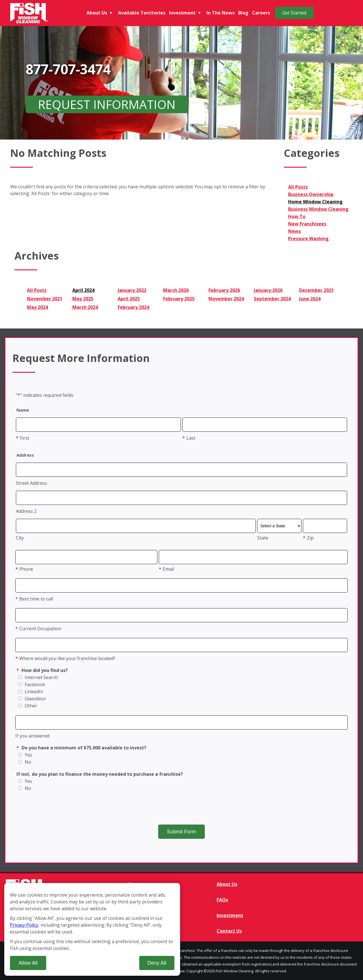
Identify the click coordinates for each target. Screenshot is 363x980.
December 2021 (316, 290)
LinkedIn (31, 692)
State (263, 538)
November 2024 (226, 299)
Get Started (294, 13)
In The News (220, 13)
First (23, 438)
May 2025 (83, 299)
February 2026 (224, 290)
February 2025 (179, 299)
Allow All (28, 963)
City (20, 538)
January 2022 (132, 290)
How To (297, 216)
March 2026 (176, 290)
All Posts (298, 187)
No (25, 762)
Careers (261, 13)
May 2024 (37, 307)
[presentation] (181, 808)
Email (166, 569)
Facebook (32, 684)
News (295, 231)
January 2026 (268, 290)
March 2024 (85, 307)
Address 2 (26, 511)
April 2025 (129, 299)
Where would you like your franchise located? (65, 658)
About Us (97, 13)
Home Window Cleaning (315, 202)
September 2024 (272, 299)
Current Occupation (38, 629)
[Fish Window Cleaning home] (29, 13)
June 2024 (310, 299)
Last (189, 438)
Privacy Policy (24, 925)
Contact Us (229, 931)
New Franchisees (307, 224)
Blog (243, 13)
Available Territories (142, 13)
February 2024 (133, 307)
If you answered (32, 736)
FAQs (222, 900)
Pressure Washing (308, 239)
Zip (308, 538)
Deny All (157, 963)
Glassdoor (32, 699)
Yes (25, 755)
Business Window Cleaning (318, 209)
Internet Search (38, 677)
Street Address (31, 483)
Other (28, 706)
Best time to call (34, 599)
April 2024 (83, 290)
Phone (24, 569)
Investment (182, 13)
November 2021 (45, 299)
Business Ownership (311, 194)
